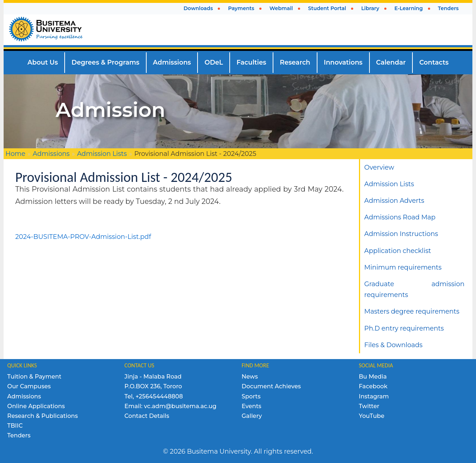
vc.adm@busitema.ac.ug (180, 406)
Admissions (51, 154)
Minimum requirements (403, 267)
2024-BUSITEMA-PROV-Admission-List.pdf (83, 237)
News (250, 377)
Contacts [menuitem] (434, 62)
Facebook (373, 386)
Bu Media (373, 377)
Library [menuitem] (370, 8)
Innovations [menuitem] (343, 62)
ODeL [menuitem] (214, 62)
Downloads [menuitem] (198, 8)
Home (15, 154)
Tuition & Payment (34, 377)
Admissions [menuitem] (172, 62)
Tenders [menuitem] (448, 8)
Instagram (374, 396)
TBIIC (15, 426)
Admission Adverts (394, 200)
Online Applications (36, 406)
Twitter (369, 406)
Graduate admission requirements (415, 289)
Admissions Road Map (400, 217)
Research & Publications (43, 416)
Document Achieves (271, 386)
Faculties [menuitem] (251, 62)
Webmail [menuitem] (281, 8)
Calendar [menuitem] (391, 62)
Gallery (252, 416)
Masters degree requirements (412, 311)
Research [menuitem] (295, 62)
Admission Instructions (401, 234)
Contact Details (147, 416)
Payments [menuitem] (241, 8)
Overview (379, 167)
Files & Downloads (393, 345)
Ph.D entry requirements (404, 328)
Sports (251, 396)
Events (252, 406)
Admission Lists (102, 154)
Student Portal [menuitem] (327, 8)
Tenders (19, 435)
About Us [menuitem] (43, 62)
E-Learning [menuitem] (409, 8)
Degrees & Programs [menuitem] (105, 62)
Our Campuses (29, 386)
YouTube (372, 416)
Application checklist (398, 251)
